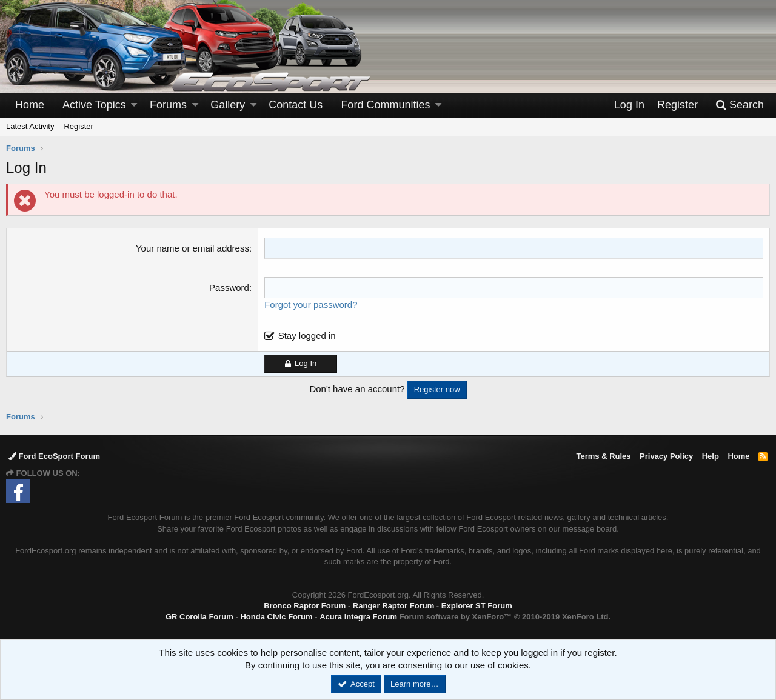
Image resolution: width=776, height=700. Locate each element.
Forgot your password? (311, 305)
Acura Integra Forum (358, 617)
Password (229, 288)
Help (711, 456)
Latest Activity (30, 126)
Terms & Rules (603, 456)
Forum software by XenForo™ (505, 617)
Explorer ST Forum (477, 606)
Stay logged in (307, 335)
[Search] (740, 105)
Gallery (228, 105)
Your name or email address (192, 248)
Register (78, 126)
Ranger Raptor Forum (393, 606)
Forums (168, 105)
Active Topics (94, 105)
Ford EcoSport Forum (54, 456)
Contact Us (296, 105)
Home (30, 105)
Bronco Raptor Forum (305, 606)
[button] (134, 105)
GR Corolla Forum (199, 617)
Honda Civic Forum (276, 617)
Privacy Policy (666, 456)
